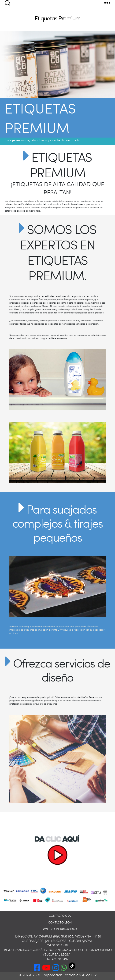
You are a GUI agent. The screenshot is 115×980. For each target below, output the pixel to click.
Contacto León (60, 922)
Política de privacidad (60, 929)
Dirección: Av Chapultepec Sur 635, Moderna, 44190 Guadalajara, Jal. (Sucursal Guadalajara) (58, 939)
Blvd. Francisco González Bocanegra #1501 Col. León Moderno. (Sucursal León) (58, 952)
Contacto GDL (60, 916)
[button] (64, 967)
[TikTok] (75, 968)
